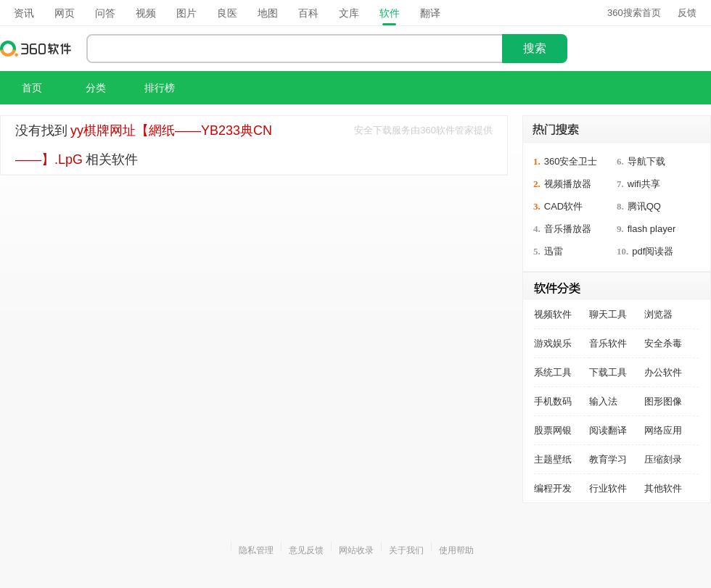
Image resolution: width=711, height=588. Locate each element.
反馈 (687, 13)
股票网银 (553, 430)
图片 (186, 13)
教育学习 (608, 459)
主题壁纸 (553, 459)
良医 (227, 13)
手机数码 (553, 401)
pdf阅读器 (653, 251)
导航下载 (646, 161)
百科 (308, 13)
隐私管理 (256, 550)
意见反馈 (306, 550)
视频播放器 (568, 184)
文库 (349, 13)
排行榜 (160, 88)
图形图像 (663, 401)
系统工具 (553, 372)
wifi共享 (644, 184)
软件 (390, 13)
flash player (652, 229)
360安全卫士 (571, 161)
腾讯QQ (644, 206)
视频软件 (553, 314)
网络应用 (663, 430)
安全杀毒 (663, 343)
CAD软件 (563, 206)
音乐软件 (608, 343)
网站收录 (356, 550)
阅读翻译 (608, 430)
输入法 (603, 401)
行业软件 (608, 488)
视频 (146, 13)
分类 (96, 88)
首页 (32, 88)
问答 (105, 13)
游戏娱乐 (553, 343)
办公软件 (663, 372)
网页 (65, 13)
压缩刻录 (663, 459)
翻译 (430, 13)
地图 (268, 13)
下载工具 (608, 372)
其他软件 (663, 488)
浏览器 (658, 314)
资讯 (24, 13)
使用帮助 (456, 550)
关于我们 (406, 550)
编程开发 (553, 488)
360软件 (36, 49)
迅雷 (554, 251)
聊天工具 (608, 314)
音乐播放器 (568, 229)
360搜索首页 (634, 13)
